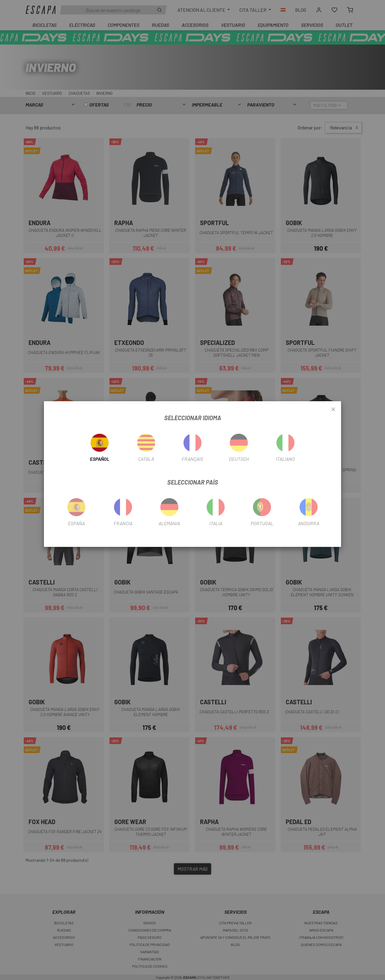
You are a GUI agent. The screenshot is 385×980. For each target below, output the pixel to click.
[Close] (333, 410)
